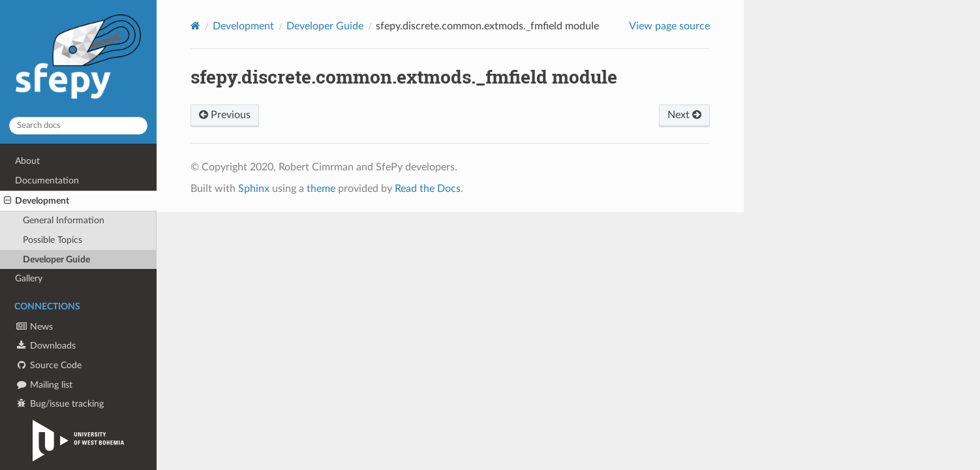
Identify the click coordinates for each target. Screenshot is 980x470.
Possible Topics (53, 240)
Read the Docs (428, 189)
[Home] (195, 26)
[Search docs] (78, 126)
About (27, 161)
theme (321, 189)
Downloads (45, 346)
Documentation (47, 180)
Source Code (48, 365)
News (34, 327)
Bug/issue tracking (59, 404)
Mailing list (44, 385)
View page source (669, 26)
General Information (64, 220)
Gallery (29, 278)
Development (37, 201)
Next (684, 115)
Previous (225, 115)
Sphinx (254, 189)
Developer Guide (56, 259)
